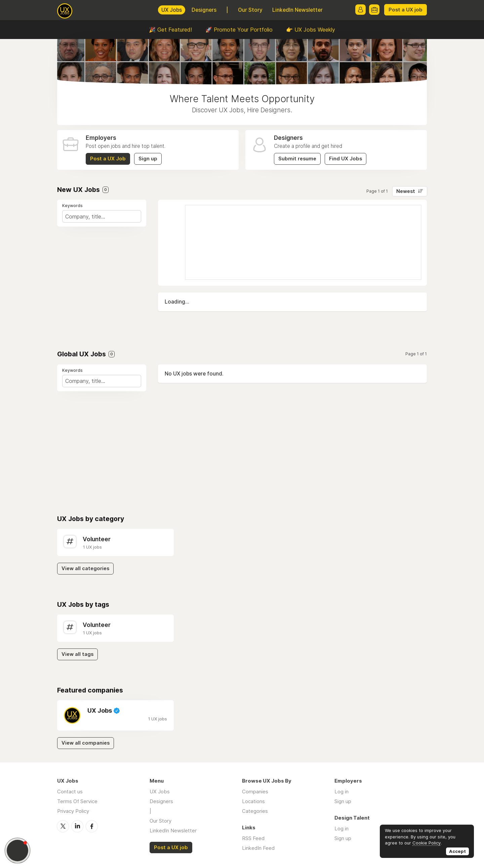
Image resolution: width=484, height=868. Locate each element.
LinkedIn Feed (258, 848)
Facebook (92, 826)
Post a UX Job (108, 159)
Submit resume (297, 159)
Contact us (70, 792)
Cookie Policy (427, 843)
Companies (255, 792)
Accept (457, 851)
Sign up (148, 159)
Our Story (250, 10)
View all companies (86, 743)
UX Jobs (172, 10)
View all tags (77, 654)
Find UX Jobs (346, 159)
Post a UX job (406, 10)
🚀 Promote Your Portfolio (239, 30)
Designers (204, 10)
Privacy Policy (73, 811)
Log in (341, 792)
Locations (253, 801)
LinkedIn (77, 826)
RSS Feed (253, 838)
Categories (255, 811)
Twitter (63, 826)
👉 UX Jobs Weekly (311, 30)
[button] (17, 851)
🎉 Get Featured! (170, 30)
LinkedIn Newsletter (297, 10)
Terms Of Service (77, 801)
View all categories (85, 568)
